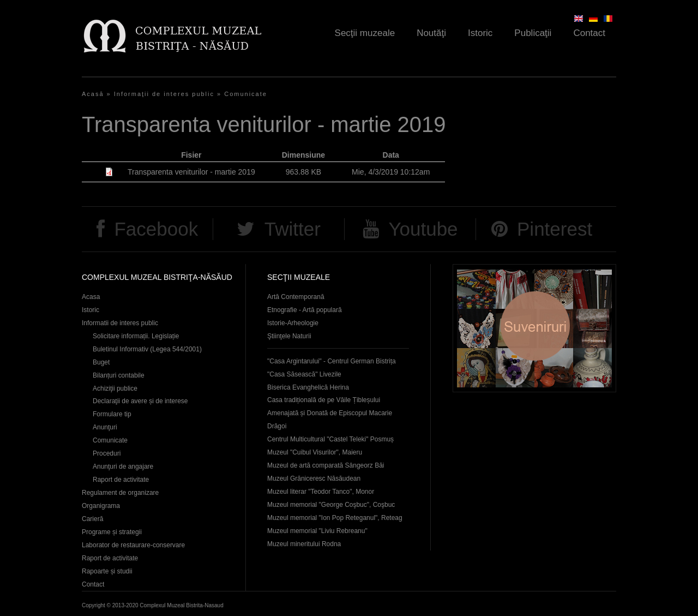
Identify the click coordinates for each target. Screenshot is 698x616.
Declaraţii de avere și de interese (140, 401)
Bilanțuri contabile (119, 375)
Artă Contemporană (296, 297)
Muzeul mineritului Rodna (304, 544)
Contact (589, 33)
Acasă (93, 94)
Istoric (480, 33)
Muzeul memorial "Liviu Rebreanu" (317, 531)
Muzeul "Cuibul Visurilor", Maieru (315, 452)
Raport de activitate (121, 480)
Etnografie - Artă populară (305, 310)
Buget (101, 362)
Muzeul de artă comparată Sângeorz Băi (326, 465)
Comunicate (246, 94)
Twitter (293, 229)
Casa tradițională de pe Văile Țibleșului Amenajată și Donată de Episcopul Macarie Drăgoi (330, 413)
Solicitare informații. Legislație (136, 336)
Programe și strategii (112, 532)
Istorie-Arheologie (293, 323)
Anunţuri (105, 427)
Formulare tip (112, 414)
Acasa (91, 297)
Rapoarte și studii (107, 571)
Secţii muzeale (365, 33)
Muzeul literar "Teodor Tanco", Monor (321, 492)
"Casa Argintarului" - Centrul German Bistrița (332, 361)
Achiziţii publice (115, 388)
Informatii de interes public (120, 323)
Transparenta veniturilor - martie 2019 (191, 172)
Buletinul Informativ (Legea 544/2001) (147, 349)
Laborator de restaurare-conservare (133, 545)
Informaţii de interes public (164, 94)
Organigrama (101, 506)
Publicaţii (533, 33)
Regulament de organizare (120, 493)
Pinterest (555, 229)
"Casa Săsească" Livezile (304, 374)
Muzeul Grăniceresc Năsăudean (314, 479)
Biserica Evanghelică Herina (308, 387)
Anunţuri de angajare (123, 467)
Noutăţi (431, 33)
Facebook (156, 229)
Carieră (92, 519)
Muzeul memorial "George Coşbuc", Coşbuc (331, 505)
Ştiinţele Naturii (289, 336)
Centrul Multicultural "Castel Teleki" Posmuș (330, 439)
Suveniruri (534, 328)
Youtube (423, 229)
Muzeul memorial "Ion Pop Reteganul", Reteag (335, 518)
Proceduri (107, 453)
